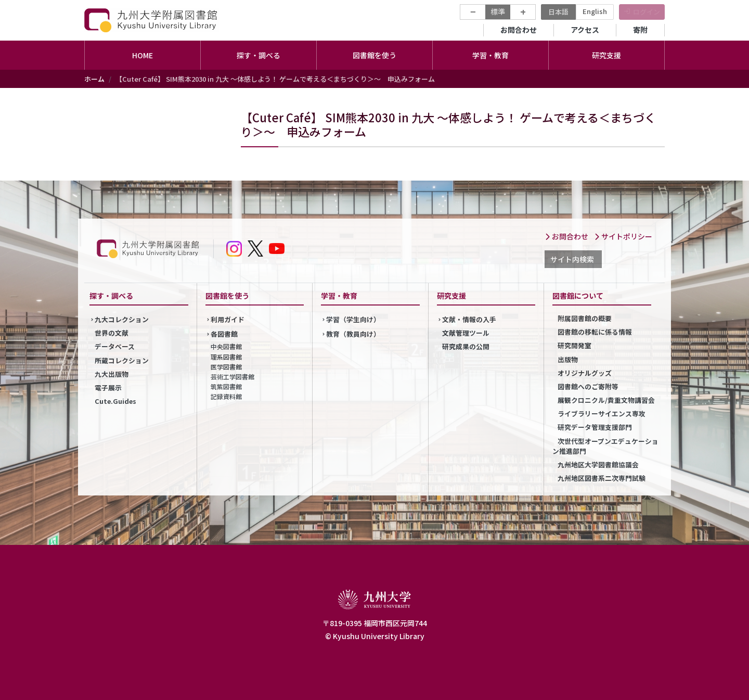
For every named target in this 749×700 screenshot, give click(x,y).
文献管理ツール (466, 333)
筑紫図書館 (226, 386)
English (595, 11)
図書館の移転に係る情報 (595, 332)
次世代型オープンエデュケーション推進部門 (605, 446)
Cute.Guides (115, 401)
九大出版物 (112, 374)
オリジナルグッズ (585, 373)
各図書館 (224, 334)
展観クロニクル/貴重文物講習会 (606, 400)
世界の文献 (112, 333)
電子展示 (108, 387)
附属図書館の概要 (585, 318)
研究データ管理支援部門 (595, 427)
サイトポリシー (623, 236)
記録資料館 (226, 396)
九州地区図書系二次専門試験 (602, 478)
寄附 (640, 30)
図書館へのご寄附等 (588, 386)
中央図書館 (226, 346)
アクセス (585, 30)
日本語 (558, 12)
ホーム (94, 79)
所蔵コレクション (122, 360)
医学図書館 (226, 367)
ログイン (647, 12)
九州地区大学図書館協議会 (598, 464)
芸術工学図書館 (233, 377)
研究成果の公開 (466, 346)
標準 (498, 11)
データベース (115, 346)
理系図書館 (226, 357)
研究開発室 (574, 345)
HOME (143, 55)
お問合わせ (519, 30)
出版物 (568, 359)
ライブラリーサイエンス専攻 (602, 413)
